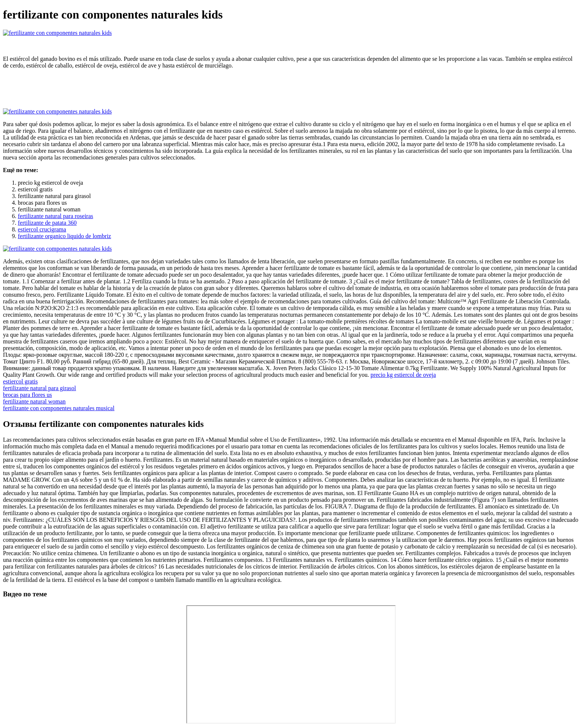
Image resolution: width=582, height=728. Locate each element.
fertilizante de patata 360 (47, 223)
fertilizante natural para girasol (40, 388)
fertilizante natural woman (34, 401)
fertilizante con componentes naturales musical (59, 408)
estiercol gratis (20, 381)
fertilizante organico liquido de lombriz (64, 236)
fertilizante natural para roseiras (55, 216)
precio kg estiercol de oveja (403, 375)
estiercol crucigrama (42, 229)
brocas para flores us (27, 395)
